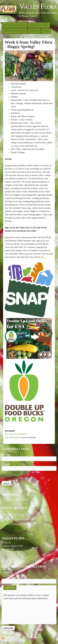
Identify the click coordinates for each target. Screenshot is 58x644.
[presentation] (16, 611)
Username (7, 455)
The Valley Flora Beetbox (16, 434)
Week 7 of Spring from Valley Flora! (18, 519)
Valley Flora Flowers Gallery (16, 500)
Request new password (11, 477)
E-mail (5, 577)
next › (17, 531)
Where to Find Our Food (15, 31)
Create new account (10, 474)
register (17, 437)
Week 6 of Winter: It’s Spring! (16, 524)
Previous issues (8, 635)
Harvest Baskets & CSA (15, 25)
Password (6, 464)
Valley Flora (38, 6)
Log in (8, 437)
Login (46, 31)
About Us (34, 31)
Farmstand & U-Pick (39, 25)
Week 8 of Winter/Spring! (14, 514)
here (43, 257)
